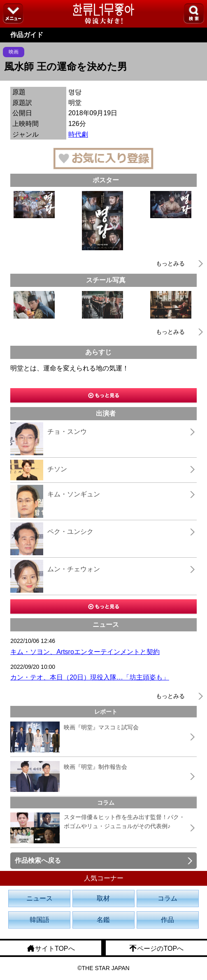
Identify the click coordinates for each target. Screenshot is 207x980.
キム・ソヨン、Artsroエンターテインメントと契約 (85, 652)
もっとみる (170, 263)
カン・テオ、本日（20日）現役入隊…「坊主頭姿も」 (90, 677)
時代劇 (78, 134)
